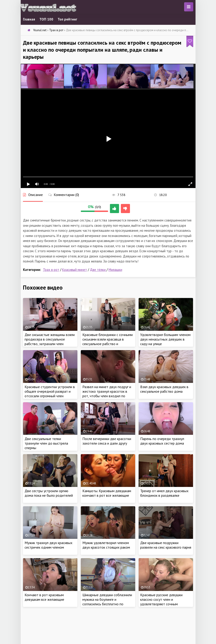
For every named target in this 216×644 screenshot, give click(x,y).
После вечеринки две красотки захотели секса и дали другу (107, 441)
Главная (29, 19)
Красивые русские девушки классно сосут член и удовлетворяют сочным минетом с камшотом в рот (162, 602)
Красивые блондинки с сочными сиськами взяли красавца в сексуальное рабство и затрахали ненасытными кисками (108, 344)
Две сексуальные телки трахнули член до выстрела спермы (46, 443)
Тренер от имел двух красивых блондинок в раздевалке (164, 493)
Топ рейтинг (67, 19)
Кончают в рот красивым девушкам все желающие (44, 597)
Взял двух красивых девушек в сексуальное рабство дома (164, 389)
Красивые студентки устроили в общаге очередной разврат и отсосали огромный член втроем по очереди (50, 394)
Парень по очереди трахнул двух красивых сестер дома (162, 441)
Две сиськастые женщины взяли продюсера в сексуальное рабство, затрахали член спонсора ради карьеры (50, 341)
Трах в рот (51, 270)
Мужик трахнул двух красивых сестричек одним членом (48, 545)
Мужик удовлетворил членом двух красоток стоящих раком (106, 545)
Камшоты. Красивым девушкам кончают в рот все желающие (107, 493)
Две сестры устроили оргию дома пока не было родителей (49, 493)
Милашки (115, 270)
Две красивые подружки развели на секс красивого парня (166, 545)
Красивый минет (75, 270)
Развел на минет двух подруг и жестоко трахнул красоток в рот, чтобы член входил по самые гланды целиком (107, 394)
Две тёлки (98, 270)
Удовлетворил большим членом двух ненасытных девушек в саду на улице (165, 339)
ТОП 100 (46, 19)
